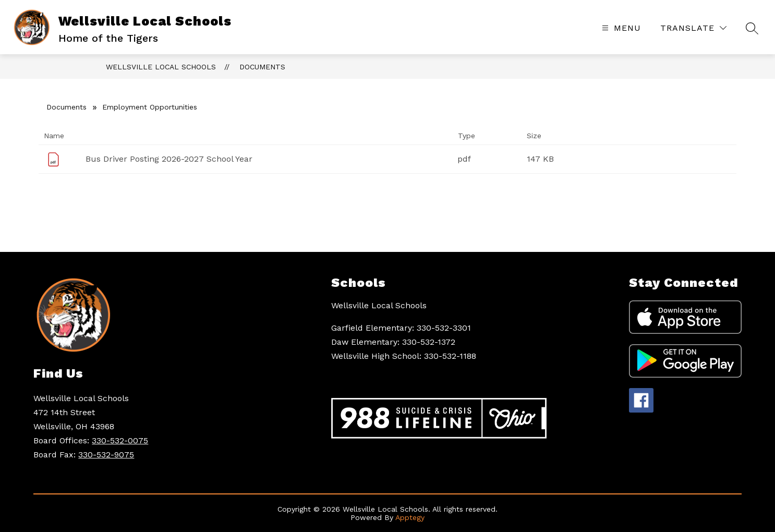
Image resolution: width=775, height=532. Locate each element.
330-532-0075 (120, 440)
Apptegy (410, 517)
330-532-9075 (106, 455)
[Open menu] (620, 28)
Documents (262, 67)
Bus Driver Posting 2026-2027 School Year (169, 159)
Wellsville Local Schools (161, 67)
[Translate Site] (693, 28)
